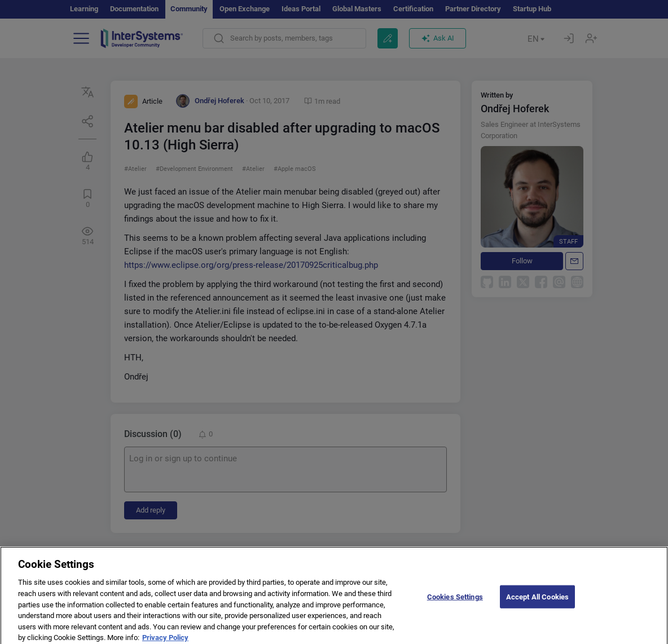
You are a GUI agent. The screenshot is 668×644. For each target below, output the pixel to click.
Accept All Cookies (537, 604)
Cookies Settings (455, 604)
